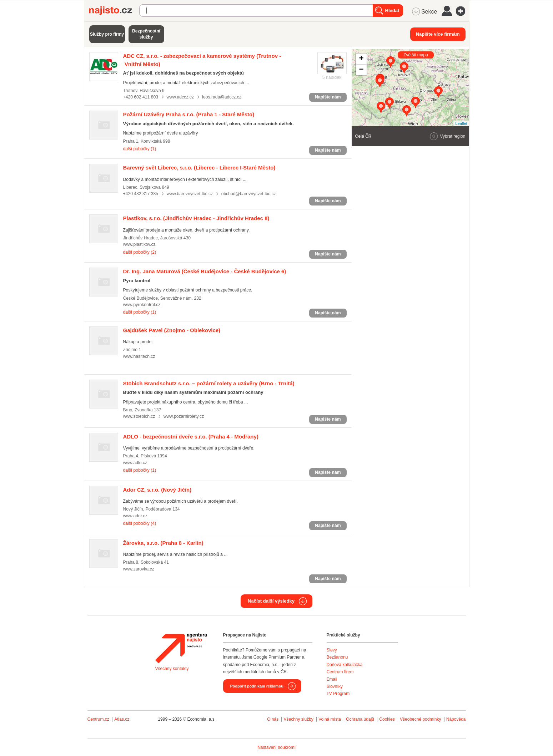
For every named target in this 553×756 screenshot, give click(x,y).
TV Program (338, 694)
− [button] (361, 70)
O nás (273, 719)
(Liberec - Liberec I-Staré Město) (199, 168)
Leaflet (461, 123)
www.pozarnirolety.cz (184, 416)
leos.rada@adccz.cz (222, 97)
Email (332, 679)
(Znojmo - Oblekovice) (172, 330)
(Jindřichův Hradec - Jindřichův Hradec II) (196, 218)
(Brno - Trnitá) (209, 383)
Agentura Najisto (181, 648)
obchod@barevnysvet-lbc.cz (249, 194)
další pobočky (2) (140, 252)
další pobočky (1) (140, 149)
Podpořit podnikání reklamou (257, 686)
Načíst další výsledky (271, 601)
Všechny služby (299, 719)
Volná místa (330, 719)
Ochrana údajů (360, 719)
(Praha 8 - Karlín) (163, 543)
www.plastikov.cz (139, 244)
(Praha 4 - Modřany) (191, 437)
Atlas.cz (122, 719)
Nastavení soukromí (276, 747)
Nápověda (456, 719)
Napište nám (328, 97)
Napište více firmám (438, 34)
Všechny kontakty (172, 669)
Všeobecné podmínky (420, 719)
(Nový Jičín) (157, 490)
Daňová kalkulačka (345, 665)
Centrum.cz (98, 719)
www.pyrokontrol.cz (142, 305)
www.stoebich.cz (139, 416)
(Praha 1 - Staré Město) (189, 114)
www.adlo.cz (135, 463)
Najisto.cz (114, 11)
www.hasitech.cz (139, 356)
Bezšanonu (337, 657)
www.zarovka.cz (139, 569)
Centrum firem (340, 672)
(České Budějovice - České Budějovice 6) (205, 271)
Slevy (332, 650)
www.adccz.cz (180, 97)
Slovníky (335, 686)
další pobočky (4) (140, 523)
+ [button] (361, 59)
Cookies (387, 719)
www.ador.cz (135, 516)
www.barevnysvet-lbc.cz (190, 194)
